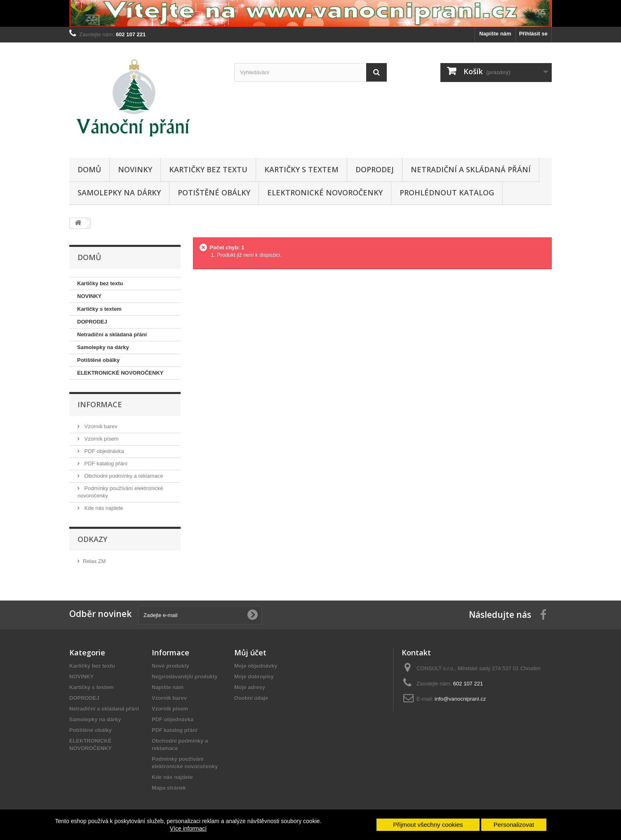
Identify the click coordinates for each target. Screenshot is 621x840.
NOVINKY (135, 169)
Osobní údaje (251, 698)
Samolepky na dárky (119, 192)
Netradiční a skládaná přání (471, 169)
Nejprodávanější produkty (185, 677)
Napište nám (495, 34)
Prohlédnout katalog (447, 192)
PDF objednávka (103, 451)
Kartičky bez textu (208, 169)
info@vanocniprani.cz (460, 699)
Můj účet (250, 652)
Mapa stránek (169, 788)
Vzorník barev (100, 426)
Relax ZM (94, 561)
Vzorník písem (101, 439)
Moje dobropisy (254, 677)
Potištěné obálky (214, 192)
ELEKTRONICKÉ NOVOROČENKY (325, 192)
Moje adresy (250, 687)
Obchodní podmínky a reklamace (123, 476)
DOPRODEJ (375, 169)
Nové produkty (171, 666)
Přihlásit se (533, 34)
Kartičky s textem (301, 169)
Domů (89, 169)
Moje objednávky (256, 666)
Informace (100, 404)
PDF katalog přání (105, 463)
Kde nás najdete (103, 508)
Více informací (188, 828)
